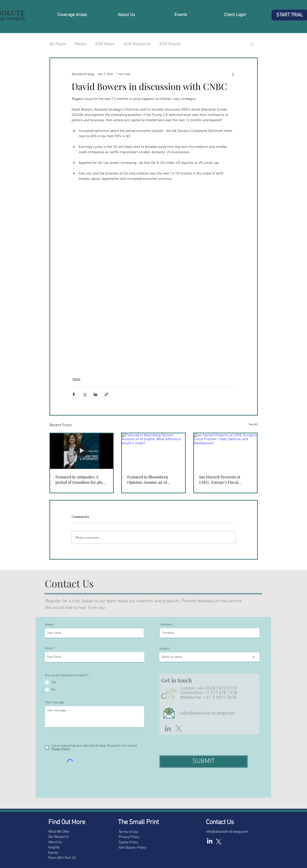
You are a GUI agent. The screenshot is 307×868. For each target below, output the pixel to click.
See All (253, 425)
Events (53, 853)
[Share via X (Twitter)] (85, 394)
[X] (179, 728)
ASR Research (137, 44)
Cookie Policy (128, 842)
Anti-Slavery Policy (133, 848)
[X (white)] (219, 841)
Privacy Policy (129, 837)
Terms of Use (128, 832)
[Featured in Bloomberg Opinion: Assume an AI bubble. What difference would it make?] (153, 451)
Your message (55, 703)
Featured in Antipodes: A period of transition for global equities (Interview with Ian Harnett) (82, 480)
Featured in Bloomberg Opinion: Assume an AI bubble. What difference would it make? (148, 480)
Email (49, 648)
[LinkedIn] (168, 728)
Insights (54, 848)
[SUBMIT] (204, 762)
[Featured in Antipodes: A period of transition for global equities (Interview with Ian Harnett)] (82, 451)
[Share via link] (106, 394)
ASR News (105, 44)
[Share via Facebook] (74, 394)
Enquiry (165, 649)
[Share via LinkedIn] (95, 394)
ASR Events (170, 44)
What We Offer (59, 832)
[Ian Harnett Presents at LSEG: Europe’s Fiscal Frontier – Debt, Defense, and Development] (226, 451)
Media (81, 44)
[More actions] (233, 74)
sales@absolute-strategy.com (207, 713)
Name (49, 625)
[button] (252, 44)
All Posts (58, 44)
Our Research (59, 837)
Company (166, 625)
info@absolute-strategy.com (227, 832)
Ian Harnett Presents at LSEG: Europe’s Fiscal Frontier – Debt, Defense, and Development (225, 480)
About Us (55, 842)
